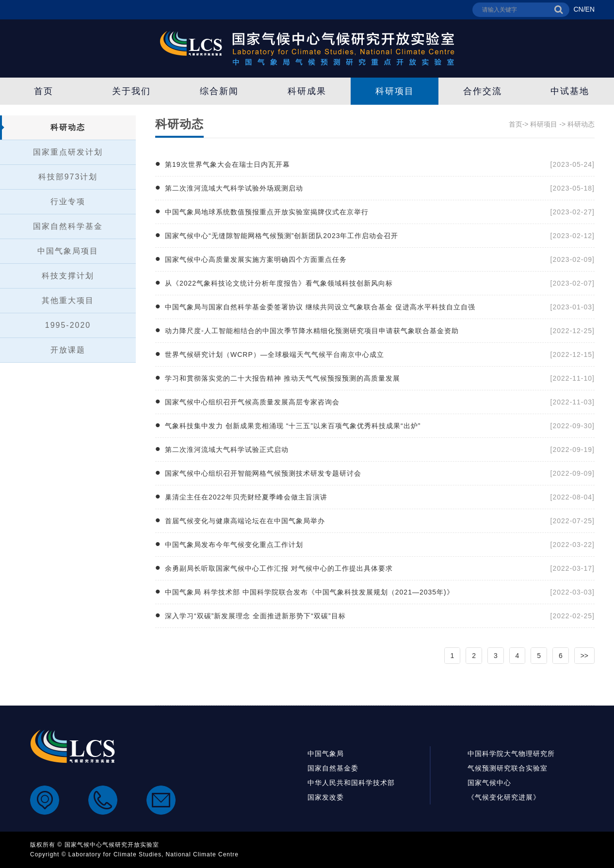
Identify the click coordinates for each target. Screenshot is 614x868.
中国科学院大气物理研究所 (511, 754)
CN (578, 9)
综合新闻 (219, 91)
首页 (44, 91)
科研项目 (395, 91)
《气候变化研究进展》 (504, 797)
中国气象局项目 (68, 251)
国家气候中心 (489, 783)
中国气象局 (326, 754)
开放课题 (68, 350)
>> (584, 656)
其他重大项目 (68, 300)
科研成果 (307, 91)
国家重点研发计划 (68, 152)
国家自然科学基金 (68, 226)
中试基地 (570, 91)
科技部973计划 (68, 177)
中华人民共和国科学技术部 (351, 783)
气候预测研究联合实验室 (508, 768)
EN (590, 9)
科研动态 (68, 127)
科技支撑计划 (68, 276)
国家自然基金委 (333, 768)
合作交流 (483, 91)
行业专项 (68, 201)
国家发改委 (326, 797)
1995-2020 (68, 325)
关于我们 (131, 91)
